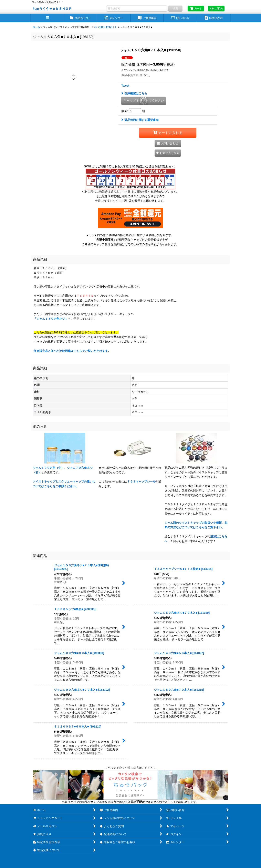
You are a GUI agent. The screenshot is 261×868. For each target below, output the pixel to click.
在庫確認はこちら (134, 93)
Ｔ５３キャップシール (141, 481)
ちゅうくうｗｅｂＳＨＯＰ (52, 9)
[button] (47, 18)
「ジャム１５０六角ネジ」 (51, 319)
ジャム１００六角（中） (48, 468)
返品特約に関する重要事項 (140, 120)
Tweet (125, 86)
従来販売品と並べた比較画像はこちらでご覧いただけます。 (72, 351)
